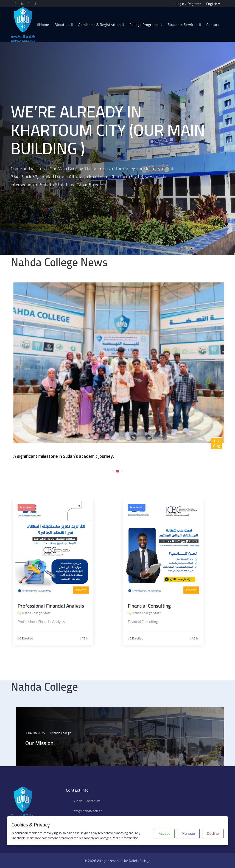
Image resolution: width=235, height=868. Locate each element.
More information (126, 838)
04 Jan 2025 (65, 733)
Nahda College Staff (50, 613)
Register (194, 4)
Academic (40, 507)
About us (62, 25)
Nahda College (91, 733)
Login (180, 4)
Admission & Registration (99, 25)
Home (43, 25)
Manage (188, 833)
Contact (213, 25)
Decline (213, 833)
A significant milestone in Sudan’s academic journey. (86, 456)
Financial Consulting (163, 606)
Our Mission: (70, 743)
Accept (164, 833)
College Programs (144, 25)
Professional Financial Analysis (65, 606)
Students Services (182, 25)
